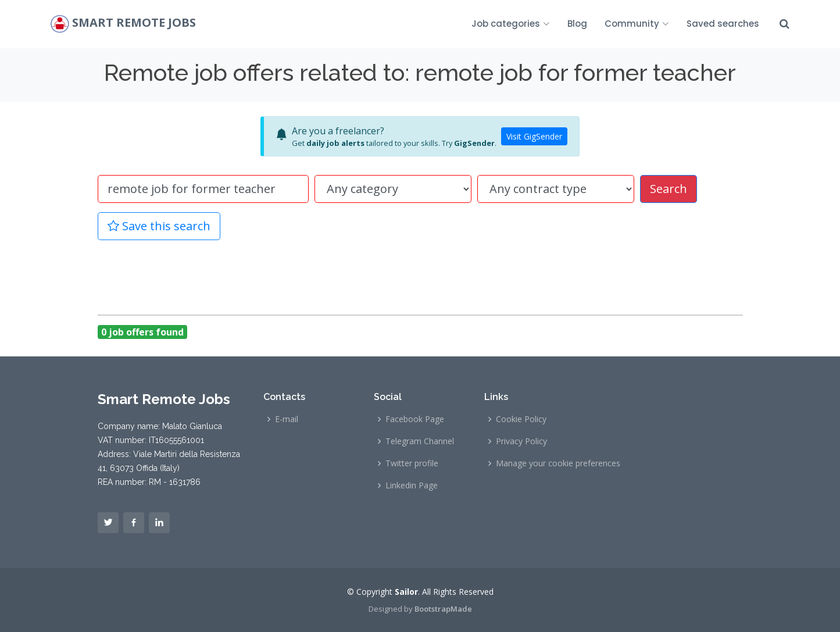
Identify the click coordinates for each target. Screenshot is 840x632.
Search (669, 189)
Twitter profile (412, 463)
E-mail (287, 419)
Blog (577, 24)
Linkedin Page (412, 485)
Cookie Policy (521, 419)
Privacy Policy (521, 441)
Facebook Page (415, 419)
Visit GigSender (534, 136)
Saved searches (723, 24)
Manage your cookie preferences (558, 463)
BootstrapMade (443, 609)
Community (637, 24)
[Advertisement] (420, 276)
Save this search (159, 226)
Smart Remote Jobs (134, 23)
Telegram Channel (420, 441)
